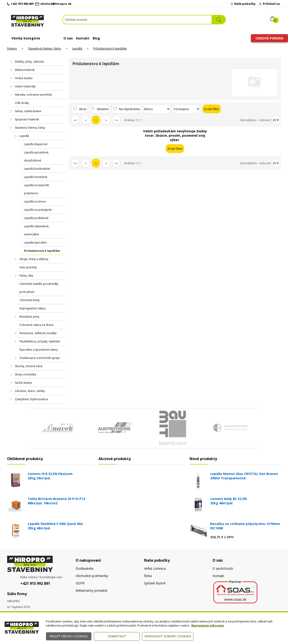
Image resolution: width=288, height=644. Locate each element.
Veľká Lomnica (155, 568)
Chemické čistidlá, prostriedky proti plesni (39, 288)
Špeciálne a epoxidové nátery (39, 350)
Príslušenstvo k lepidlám (110, 48)
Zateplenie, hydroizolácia (31, 399)
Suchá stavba (23, 383)
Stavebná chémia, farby (45, 48)
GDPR (80, 583)
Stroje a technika (26, 374)
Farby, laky (26, 276)
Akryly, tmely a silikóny (34, 259)
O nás (68, 38)
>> (117, 120)
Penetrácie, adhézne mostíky (38, 333)
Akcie (83, 109)
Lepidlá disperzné (36, 144)
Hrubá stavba (24, 78)
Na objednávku (130, 109)
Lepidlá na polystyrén (38, 210)
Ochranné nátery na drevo (37, 325)
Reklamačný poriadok (91, 590)
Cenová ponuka (269, 38)
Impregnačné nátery (33, 308)
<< (75, 120)
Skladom (103, 109)
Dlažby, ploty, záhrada (29, 62)
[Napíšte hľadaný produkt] (137, 20)
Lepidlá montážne (36, 177)
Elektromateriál (25, 70)
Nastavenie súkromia (208, 625)
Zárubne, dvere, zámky (30, 391)
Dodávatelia (84, 568)
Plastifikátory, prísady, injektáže (40, 341)
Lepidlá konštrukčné (37, 169)
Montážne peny (29, 317)
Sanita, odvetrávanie (28, 111)
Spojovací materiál (27, 119)
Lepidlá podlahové (36, 218)
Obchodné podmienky (92, 576)
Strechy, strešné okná (29, 366)
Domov (12, 48)
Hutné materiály (25, 86)
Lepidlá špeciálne (35, 243)
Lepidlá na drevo (35, 201)
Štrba (148, 576)
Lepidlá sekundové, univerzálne (37, 230)
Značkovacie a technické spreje (40, 358)
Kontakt (83, 38)
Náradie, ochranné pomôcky (33, 95)
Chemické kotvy (30, 300)
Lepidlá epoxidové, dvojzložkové (37, 156)
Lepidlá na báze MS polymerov (37, 189)
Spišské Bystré (155, 583)
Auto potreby (28, 267)
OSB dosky (22, 103)
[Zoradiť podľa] (157, 109)
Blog (96, 38)
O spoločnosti (223, 568)
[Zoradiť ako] (186, 109)
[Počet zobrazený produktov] (276, 120)
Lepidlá (77, 48)
